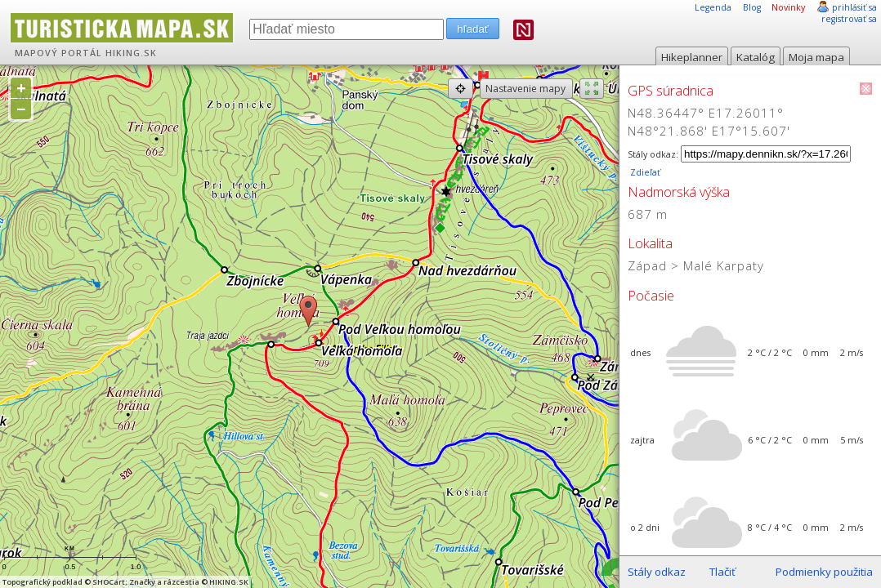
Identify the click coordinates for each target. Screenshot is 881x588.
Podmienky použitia (824, 572)
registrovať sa (849, 19)
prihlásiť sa (854, 7)
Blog (752, 7)
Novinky (788, 7)
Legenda (713, 7)
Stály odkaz (657, 572)
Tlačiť (722, 572)
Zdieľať (644, 172)
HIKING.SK (131, 53)
